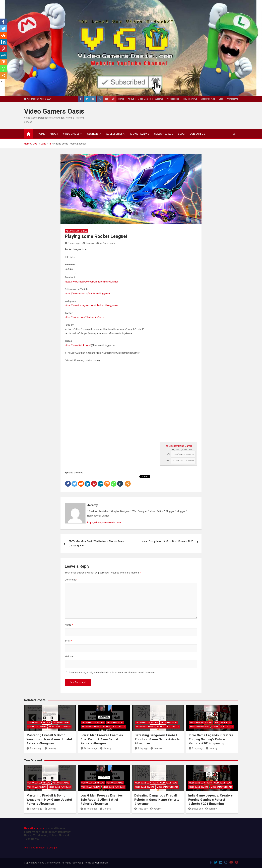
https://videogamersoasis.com (104, 523)
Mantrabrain (101, 863)
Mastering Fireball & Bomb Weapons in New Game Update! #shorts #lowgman (49, 739)
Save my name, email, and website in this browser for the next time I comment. (113, 673)
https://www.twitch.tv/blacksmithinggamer (88, 294)
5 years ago (72, 243)
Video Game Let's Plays (39, 722)
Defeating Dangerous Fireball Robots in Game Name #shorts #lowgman (157, 739)
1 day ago (141, 748)
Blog (221, 99)
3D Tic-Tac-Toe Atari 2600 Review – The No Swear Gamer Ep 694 (97, 544)
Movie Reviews (190, 99)
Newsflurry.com (34, 828)
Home (121, 99)
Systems (159, 99)
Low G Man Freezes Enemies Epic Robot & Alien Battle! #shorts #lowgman (102, 739)
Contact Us (233, 99)
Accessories (173, 99)
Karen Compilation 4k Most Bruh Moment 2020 (168, 541)
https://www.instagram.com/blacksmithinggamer (91, 305)
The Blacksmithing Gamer (178, 446)
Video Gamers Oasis (54, 111)
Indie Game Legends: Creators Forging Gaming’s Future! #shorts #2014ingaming (211, 739)
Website (69, 657)
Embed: (167, 460)
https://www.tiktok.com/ (78, 345)
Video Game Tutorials (76, 231)
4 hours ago (34, 748)
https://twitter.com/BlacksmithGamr (84, 317)
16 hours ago (89, 748)
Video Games (144, 99)
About (131, 99)
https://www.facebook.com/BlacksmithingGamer (91, 282)
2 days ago (196, 748)
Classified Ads (208, 99)
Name (69, 625)
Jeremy (88, 243)
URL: (169, 454)
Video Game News (61, 722)
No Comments (107, 243)
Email (69, 641)
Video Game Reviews (37, 727)
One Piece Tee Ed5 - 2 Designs (41, 848)
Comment (71, 580)
